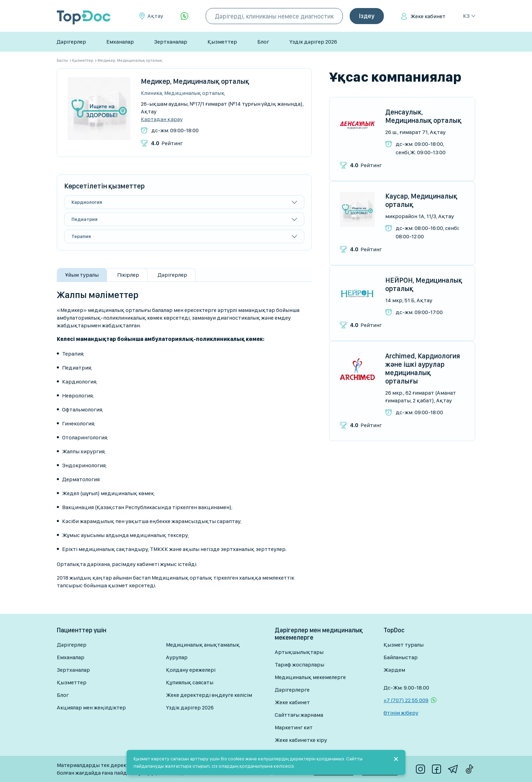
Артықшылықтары (299, 652)
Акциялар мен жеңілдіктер (91, 707)
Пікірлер (128, 275)
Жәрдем (394, 670)
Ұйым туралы (82, 275)
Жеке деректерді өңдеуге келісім (209, 695)
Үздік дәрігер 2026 (313, 42)
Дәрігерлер (71, 42)
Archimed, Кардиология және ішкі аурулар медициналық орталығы (423, 368)
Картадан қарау (162, 119)
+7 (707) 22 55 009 (406, 700)
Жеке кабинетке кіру (301, 740)
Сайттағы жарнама (299, 715)
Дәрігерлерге (292, 690)
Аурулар (177, 657)
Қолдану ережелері (191, 670)
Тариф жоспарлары (299, 665)
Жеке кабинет (428, 16)
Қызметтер (222, 42)
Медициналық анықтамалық (203, 645)
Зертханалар (171, 42)
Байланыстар (401, 657)
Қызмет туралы (404, 645)
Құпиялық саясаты (190, 682)
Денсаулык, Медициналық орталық (423, 116)
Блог (263, 42)
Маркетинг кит (294, 727)
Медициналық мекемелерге (310, 677)
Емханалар (120, 42)
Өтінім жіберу (401, 713)
